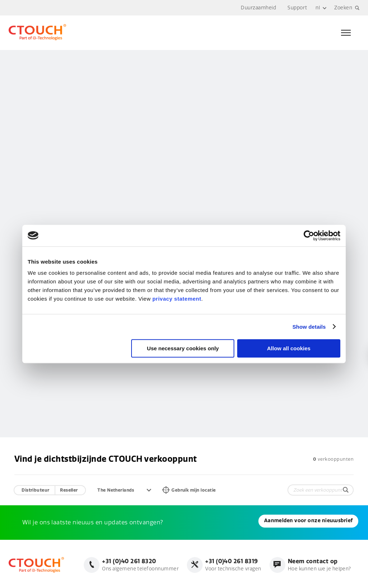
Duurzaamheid (258, 8)
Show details (309, 327)
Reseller (69, 490)
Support (296, 8)
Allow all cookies (289, 348)
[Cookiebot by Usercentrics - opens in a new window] (309, 236)
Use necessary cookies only (183, 348)
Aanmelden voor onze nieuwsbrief (63, 523)
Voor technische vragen (230, 565)
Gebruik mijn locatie (197, 490)
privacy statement (177, 299)
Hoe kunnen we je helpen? (318, 565)
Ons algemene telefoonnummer (135, 565)
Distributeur (36, 490)
